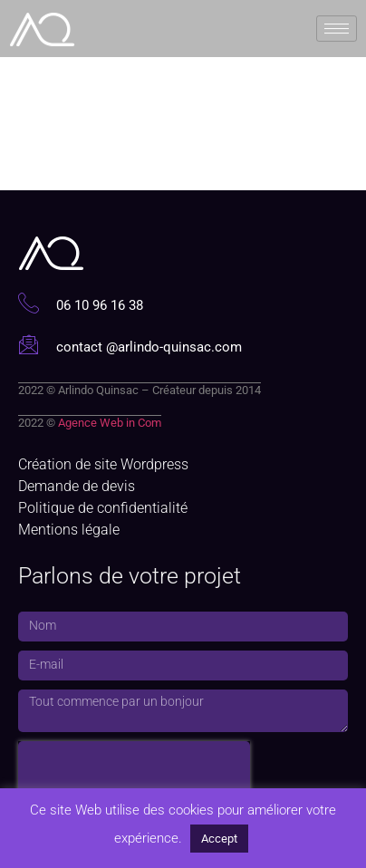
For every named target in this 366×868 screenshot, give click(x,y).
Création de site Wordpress (103, 464)
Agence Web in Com (110, 423)
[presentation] (134, 768)
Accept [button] (219, 839)
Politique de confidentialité (103, 508)
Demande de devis (77, 486)
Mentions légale (69, 530)
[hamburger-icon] (337, 27)
